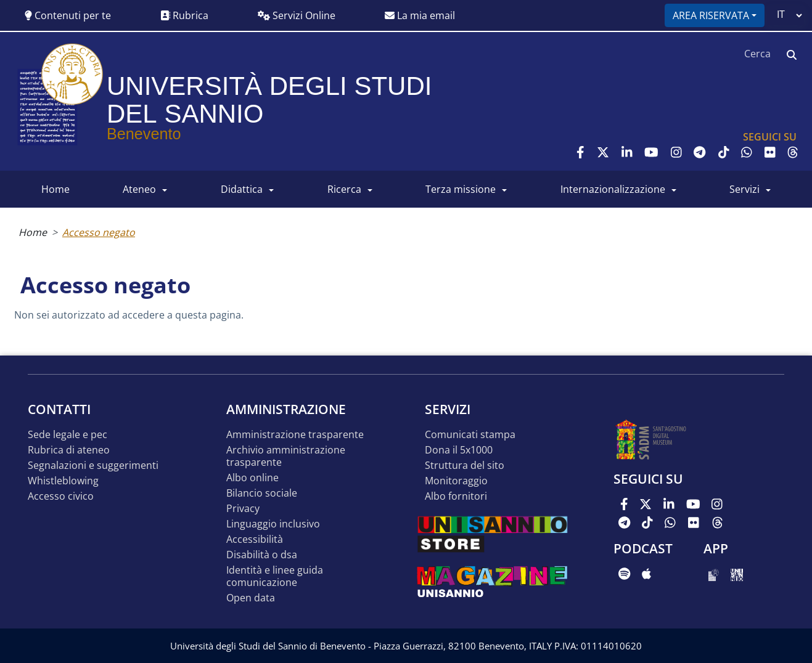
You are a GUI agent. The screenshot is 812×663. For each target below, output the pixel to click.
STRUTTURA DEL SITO (465, 466)
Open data (251, 598)
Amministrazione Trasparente (295, 435)
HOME (55, 189)
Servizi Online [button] (297, 15)
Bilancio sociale (262, 493)
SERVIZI (744, 189)
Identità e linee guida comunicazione (275, 576)
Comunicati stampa (470, 435)
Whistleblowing (63, 481)
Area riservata (711, 15)
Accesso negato (99, 232)
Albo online (252, 478)
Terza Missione (461, 189)
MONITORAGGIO (456, 481)
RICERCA (344, 189)
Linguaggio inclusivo (273, 524)
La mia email (420, 15)
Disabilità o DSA (262, 555)
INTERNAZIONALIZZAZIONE (613, 189)
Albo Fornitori (456, 496)
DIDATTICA (242, 189)
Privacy (243, 509)
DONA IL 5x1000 (459, 450)
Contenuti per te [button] (68, 15)
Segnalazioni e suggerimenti (93, 466)
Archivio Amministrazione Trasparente (286, 456)
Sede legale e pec (68, 435)
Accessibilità (255, 539)
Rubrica (184, 15)
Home (33, 232)
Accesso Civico (61, 496)
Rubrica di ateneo (69, 450)
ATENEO (139, 189)
